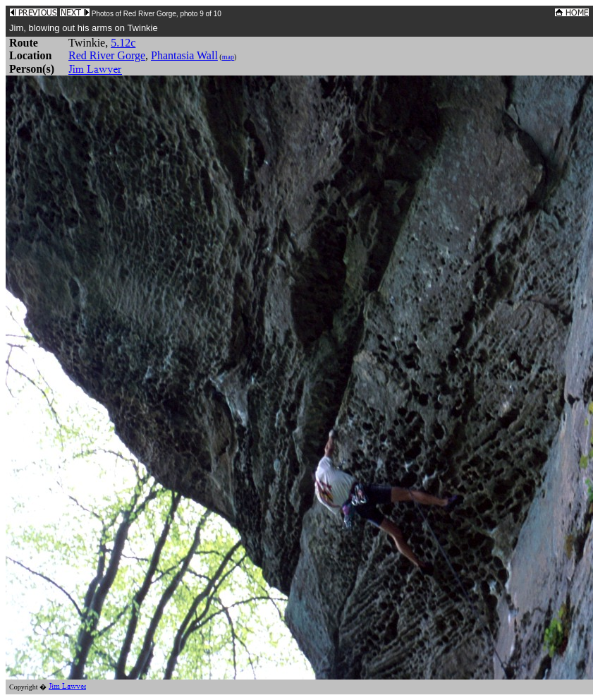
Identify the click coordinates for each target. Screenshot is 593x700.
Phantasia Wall (184, 55)
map (228, 57)
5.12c (123, 43)
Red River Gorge (107, 55)
